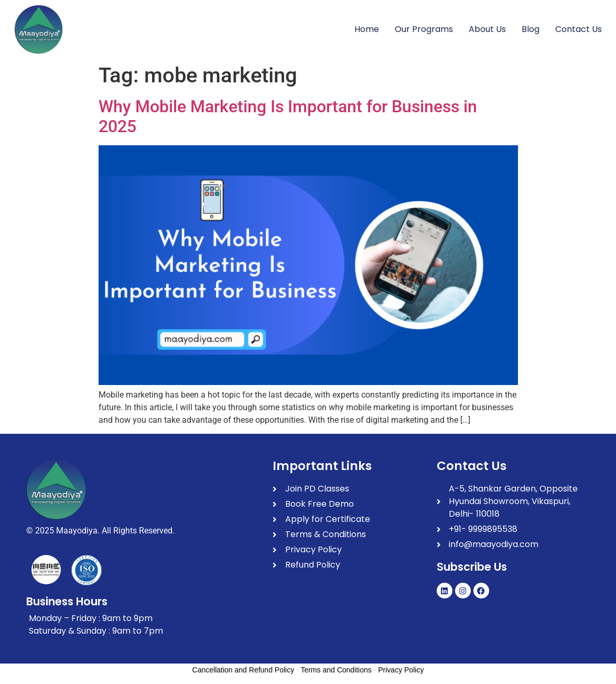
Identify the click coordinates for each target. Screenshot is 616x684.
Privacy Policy (401, 670)
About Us (487, 29)
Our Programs (424, 29)
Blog (531, 29)
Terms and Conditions (336, 670)
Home (367, 29)
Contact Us (579, 29)
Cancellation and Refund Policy (244, 670)
